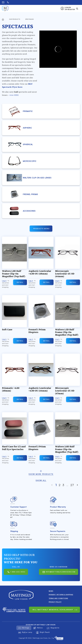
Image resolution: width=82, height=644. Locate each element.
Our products (15, 19)
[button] (68, 8)
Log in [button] (4, 281)
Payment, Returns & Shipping (61, 595)
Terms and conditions (58, 598)
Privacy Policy (55, 602)
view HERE (14, 95)
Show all (41, 480)
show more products (41, 474)
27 (72, 485)
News (51, 591)
